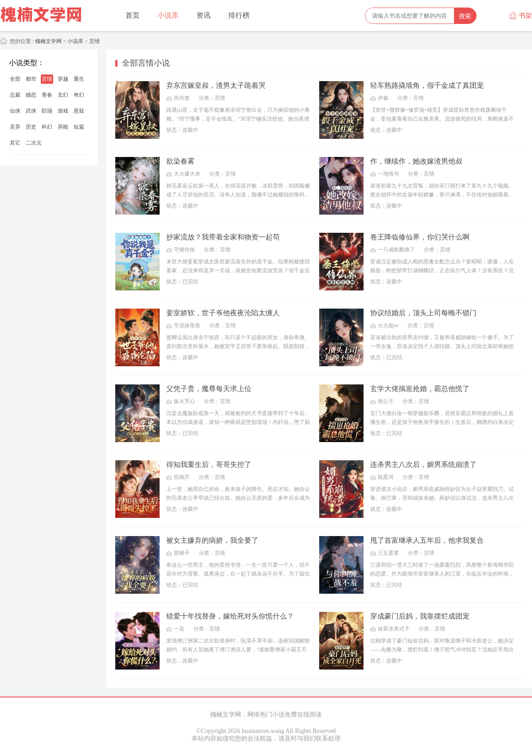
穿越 (63, 79)
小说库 (168, 15)
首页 (133, 15)
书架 (520, 16)
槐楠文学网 (48, 41)
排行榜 (239, 15)
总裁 (15, 95)
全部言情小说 (146, 63)
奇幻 (79, 95)
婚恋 (31, 95)
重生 (79, 79)
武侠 (31, 111)
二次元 (34, 143)
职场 (47, 111)
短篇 (79, 127)
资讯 (203, 15)
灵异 (15, 127)
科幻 (47, 127)
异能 (63, 127)
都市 (31, 79)
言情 (94, 41)
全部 (15, 79)
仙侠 (15, 111)
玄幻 (63, 95)
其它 (15, 143)
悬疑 (79, 111)
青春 (47, 95)
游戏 (63, 111)
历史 (31, 127)
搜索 (465, 16)
